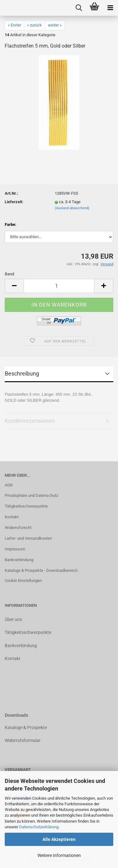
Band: (10, 274)
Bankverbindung (19, 560)
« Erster (14, 25)
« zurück (34, 25)
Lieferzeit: (14, 202)
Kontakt (12, 517)
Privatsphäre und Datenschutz (31, 495)
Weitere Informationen (59, 855)
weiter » (55, 25)
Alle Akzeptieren (59, 839)
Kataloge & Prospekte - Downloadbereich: (42, 570)
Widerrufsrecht (18, 528)
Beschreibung (22, 374)
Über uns (13, 619)
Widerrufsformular (23, 740)
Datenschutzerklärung (39, 827)
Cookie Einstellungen (23, 581)
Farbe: (11, 224)
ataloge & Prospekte (27, 727)
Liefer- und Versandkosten (28, 538)
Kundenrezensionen (30, 421)
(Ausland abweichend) (72, 208)
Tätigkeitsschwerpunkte (26, 506)
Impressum (15, 549)
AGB (9, 485)
